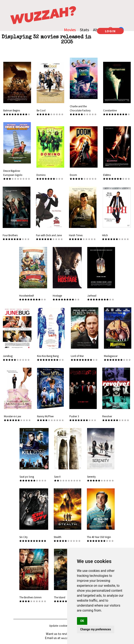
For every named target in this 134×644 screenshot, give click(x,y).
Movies (70, 30)
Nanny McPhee (45, 416)
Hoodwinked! (27, 296)
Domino (41, 175)
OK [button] (82, 621)
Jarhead (92, 296)
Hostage (57, 296)
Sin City (23, 537)
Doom (73, 175)
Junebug (8, 356)
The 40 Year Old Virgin (99, 537)
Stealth (58, 537)
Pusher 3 (74, 416)
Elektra (107, 175)
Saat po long (27, 477)
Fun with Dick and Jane (49, 235)
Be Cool (41, 110)
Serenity (91, 477)
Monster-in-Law (12, 416)
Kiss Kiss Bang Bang (48, 356)
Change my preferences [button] (96, 629)
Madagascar (111, 356)
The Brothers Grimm (30, 597)
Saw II (57, 477)
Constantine (110, 110)
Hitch (105, 235)
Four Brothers (10, 235)
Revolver (107, 416)
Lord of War (77, 356)
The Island (60, 597)
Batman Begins (12, 110)
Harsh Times (76, 235)
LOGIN (110, 31)
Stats (84, 30)
